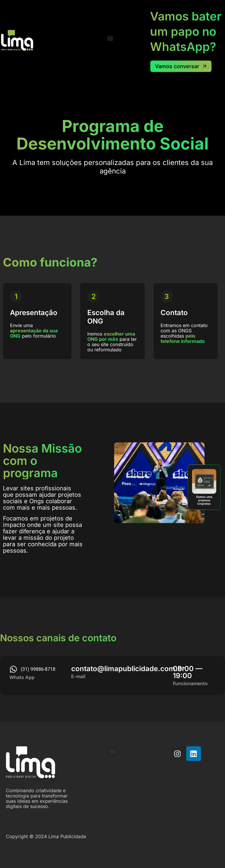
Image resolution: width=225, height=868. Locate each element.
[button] (110, 38)
